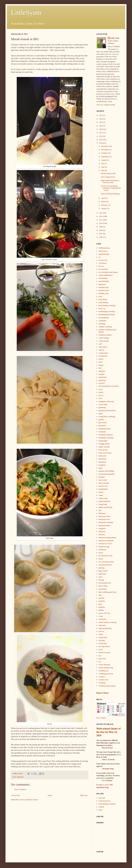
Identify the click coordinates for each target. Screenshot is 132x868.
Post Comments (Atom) (29, 800)
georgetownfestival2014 (107, 410)
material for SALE (105, 544)
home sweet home (105, 453)
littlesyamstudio (104, 525)
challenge (102, 324)
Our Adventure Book (106, 562)
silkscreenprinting (105, 628)
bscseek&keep (104, 318)
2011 (101, 220)
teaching (102, 640)
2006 (101, 237)
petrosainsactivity (105, 583)
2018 (101, 129)
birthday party (104, 293)
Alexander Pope (108, 769)
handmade (102, 432)
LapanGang (103, 504)
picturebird (102, 589)
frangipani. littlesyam (106, 401)
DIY (100, 368)
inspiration (102, 462)
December (105, 146)
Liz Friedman (107, 780)
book (100, 296)
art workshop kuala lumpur (108, 272)
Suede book (103, 637)
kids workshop (104, 483)
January (104, 208)
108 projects (103, 251)
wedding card (103, 671)
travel (101, 649)
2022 (101, 119)
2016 (101, 136)
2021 (101, 122)
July (103, 163)
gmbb (101, 413)
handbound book (105, 429)
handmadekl (103, 441)
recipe (101, 616)
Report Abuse (102, 693)
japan (100, 468)
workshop (102, 683)
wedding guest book (106, 674)
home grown (103, 450)
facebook (102, 798)
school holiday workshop (108, 622)
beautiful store (104, 290)
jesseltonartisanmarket (107, 474)
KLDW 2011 (103, 486)
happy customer (104, 447)
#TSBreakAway (104, 248)
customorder (103, 356)
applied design (104, 254)
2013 (101, 213)
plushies (102, 598)
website (101, 807)
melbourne (102, 550)
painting (102, 568)
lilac (100, 510)
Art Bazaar (102, 263)
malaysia (102, 535)
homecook (102, 456)
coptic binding (104, 338)
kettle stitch (103, 480)
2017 (101, 133)
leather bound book (105, 507)
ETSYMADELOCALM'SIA (109, 386)
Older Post (84, 795)
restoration (102, 619)
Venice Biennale (104, 665)
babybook (102, 284)
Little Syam (115, 38)
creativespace (103, 353)
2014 (101, 143)
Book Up (102, 308)
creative (101, 350)
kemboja (102, 477)
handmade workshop (106, 438)
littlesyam (20, 777)
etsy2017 (102, 383)
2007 (101, 234)
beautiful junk (104, 287)
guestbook (102, 426)
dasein (101, 359)
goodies (101, 419)
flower (101, 395)
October (104, 153)
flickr (100, 810)
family (101, 392)
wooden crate (103, 680)
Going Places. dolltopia (107, 416)
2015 (101, 140)
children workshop (105, 327)
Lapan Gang (103, 498)
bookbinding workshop (107, 311)
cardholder (102, 321)
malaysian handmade (106, 541)
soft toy (101, 631)
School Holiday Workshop (110, 194)
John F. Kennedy (108, 759)
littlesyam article (105, 516)
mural (101, 553)
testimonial (103, 643)
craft (100, 344)
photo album (103, 586)
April (103, 198)
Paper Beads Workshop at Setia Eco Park (110, 182)
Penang (101, 580)
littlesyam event (104, 519)
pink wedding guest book (108, 592)
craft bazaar (103, 347)
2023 (101, 115)
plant (100, 595)
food (100, 398)
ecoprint (102, 374)
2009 (101, 227)
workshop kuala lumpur (107, 686)
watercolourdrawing (106, 668)
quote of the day (104, 613)
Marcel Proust (107, 748)
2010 (101, 223)
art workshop (103, 269)
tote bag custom (104, 646)
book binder (103, 299)
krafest (101, 492)
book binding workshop (107, 305)
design (101, 365)
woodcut (102, 677)
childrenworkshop (105, 335)
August (104, 160)
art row (101, 266)
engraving (102, 380)
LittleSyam (26, 12)
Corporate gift (104, 341)
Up (100, 662)
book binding (103, 302)
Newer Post (16, 795)
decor (101, 362)
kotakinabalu (103, 489)
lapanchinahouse (105, 501)
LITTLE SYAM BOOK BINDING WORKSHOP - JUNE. (111, 188)
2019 (101, 126)
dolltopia (102, 371)
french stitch (103, 404)
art (100, 257)
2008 (101, 230)
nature (101, 559)
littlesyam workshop (106, 522)
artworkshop (103, 278)
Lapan (101, 495)
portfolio (102, 601)
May (103, 170)
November (105, 150)
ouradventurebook (105, 565)
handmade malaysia (106, 435)
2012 (101, 216)
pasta (100, 577)
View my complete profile (106, 105)
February (105, 205)
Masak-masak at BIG (108, 173)
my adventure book (105, 556)
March (104, 201)
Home (50, 795)
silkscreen (102, 625)
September (105, 157)
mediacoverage (104, 547)
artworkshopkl (104, 281)
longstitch (102, 528)
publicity (102, 607)
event (100, 389)
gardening (102, 407)
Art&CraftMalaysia (106, 275)
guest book (102, 422)
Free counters (101, 718)
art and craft (103, 260)
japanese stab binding (106, 471)
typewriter (102, 659)
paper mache (103, 571)
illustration (102, 459)
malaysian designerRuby (107, 538)
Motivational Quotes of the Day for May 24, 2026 (108, 732)
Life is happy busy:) (108, 177)
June (103, 167)
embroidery (103, 377)
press (100, 604)
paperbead (102, 574)
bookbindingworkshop (107, 314)
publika (101, 610)
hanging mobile (104, 444)
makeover (102, 531)
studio (101, 634)
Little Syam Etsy (105, 801)
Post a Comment (20, 789)
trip (100, 656)
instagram (102, 465)
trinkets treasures (105, 652)
